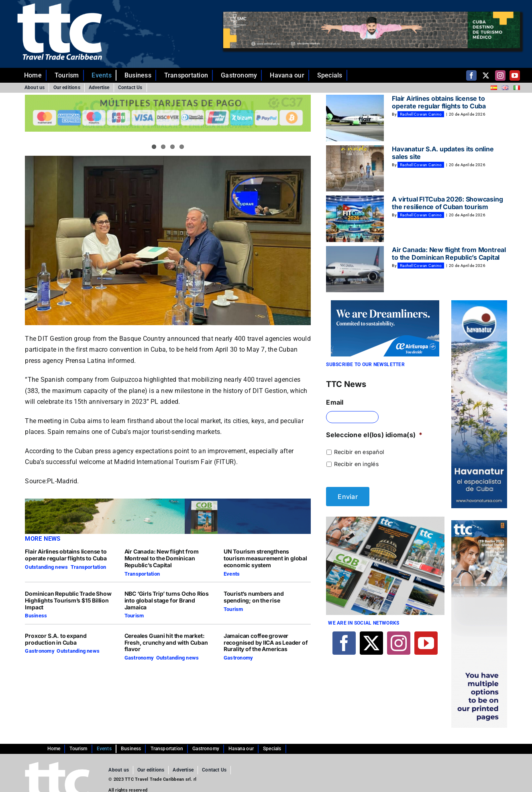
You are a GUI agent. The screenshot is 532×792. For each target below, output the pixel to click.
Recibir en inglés (356, 464)
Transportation (88, 567)
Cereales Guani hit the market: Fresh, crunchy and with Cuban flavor (166, 642)
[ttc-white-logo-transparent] (60, 6)
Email (335, 402)
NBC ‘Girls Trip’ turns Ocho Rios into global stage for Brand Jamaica (167, 600)
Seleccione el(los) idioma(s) (374, 435)
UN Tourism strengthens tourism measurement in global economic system (265, 558)
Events (232, 574)
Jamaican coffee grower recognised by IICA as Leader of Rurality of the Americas (266, 642)
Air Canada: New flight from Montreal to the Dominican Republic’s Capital (162, 558)
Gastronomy (39, 651)
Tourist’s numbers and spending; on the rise (254, 597)
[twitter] (486, 75)
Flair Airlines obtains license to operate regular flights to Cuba (66, 555)
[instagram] (500, 75)
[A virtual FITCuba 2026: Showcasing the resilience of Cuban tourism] (355, 219)
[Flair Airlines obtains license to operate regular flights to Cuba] (355, 118)
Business (36, 616)
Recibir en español (359, 452)
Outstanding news (46, 567)
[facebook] (471, 75)
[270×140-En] (385, 303)
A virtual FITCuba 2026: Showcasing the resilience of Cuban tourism (447, 203)
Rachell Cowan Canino (421, 114)
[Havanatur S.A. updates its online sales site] (355, 169)
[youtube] (515, 75)
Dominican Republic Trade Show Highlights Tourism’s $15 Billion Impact (68, 600)
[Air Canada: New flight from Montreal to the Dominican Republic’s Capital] (355, 269)
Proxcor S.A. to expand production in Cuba (56, 639)
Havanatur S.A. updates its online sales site (443, 153)
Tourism (134, 616)
